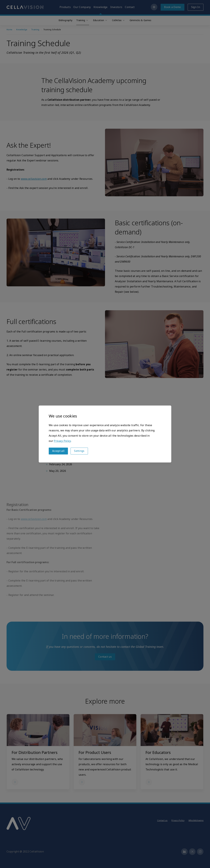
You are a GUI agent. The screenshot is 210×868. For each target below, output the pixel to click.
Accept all (58, 451)
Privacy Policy (62, 441)
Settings (79, 451)
